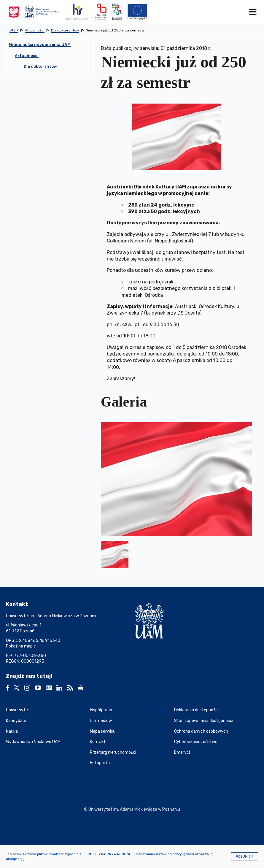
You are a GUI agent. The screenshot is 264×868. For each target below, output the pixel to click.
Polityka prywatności (110, 854)
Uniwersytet (18, 710)
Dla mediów (101, 721)
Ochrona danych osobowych (201, 731)
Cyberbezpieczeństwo (196, 742)
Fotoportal (100, 763)
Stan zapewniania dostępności (204, 721)
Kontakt (98, 742)
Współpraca (101, 710)
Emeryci (182, 752)
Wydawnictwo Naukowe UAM (33, 742)
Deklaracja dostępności (196, 710)
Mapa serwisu (103, 731)
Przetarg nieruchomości (113, 752)
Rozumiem (245, 857)
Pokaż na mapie (21, 646)
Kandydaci (16, 721)
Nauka (12, 731)
